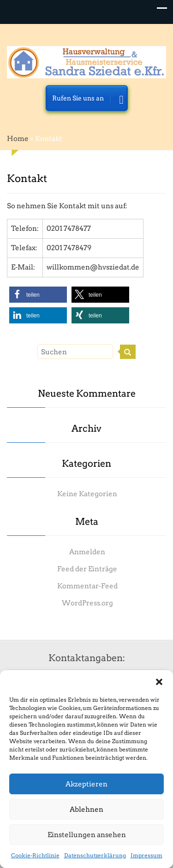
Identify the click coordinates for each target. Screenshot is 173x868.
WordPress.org (87, 603)
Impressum (146, 855)
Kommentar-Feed (87, 586)
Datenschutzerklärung (95, 855)
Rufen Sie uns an (88, 101)
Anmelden (87, 552)
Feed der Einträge (87, 569)
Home (18, 139)
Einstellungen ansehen (87, 835)
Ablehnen (86, 809)
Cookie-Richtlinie (35, 855)
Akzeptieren (86, 784)
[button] (159, 682)
